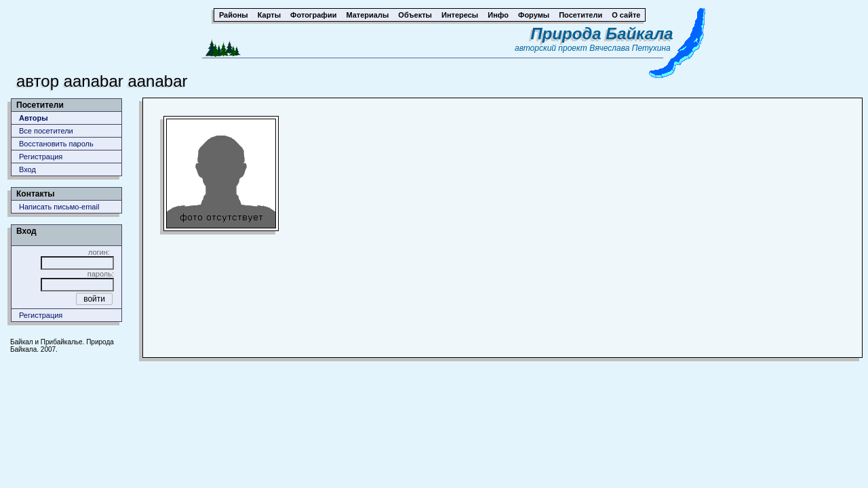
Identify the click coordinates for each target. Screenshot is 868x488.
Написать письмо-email (59, 207)
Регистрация (41, 157)
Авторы (34, 118)
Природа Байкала (602, 34)
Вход (27, 169)
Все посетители (46, 131)
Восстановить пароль (56, 144)
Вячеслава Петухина (630, 48)
